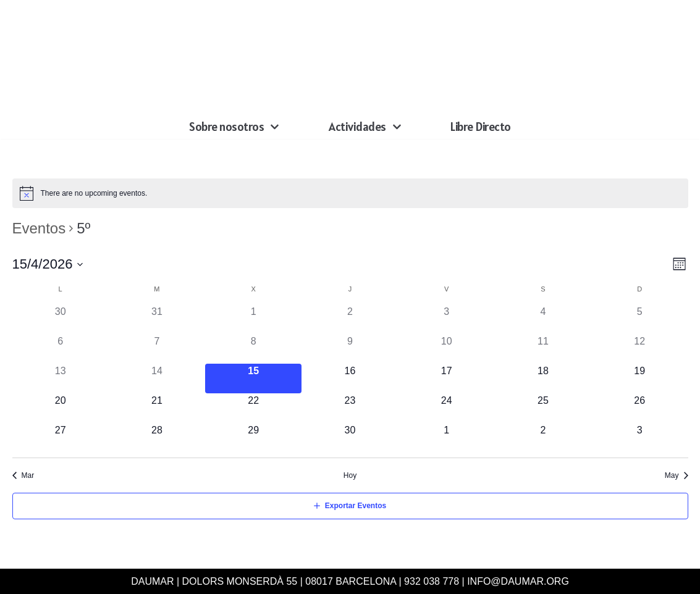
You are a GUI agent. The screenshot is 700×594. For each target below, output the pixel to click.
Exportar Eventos (356, 506)
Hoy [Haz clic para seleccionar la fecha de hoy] (350, 475)
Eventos (39, 228)
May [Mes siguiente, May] (672, 475)
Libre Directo (481, 127)
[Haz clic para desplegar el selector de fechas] (48, 264)
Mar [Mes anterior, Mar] (28, 475)
